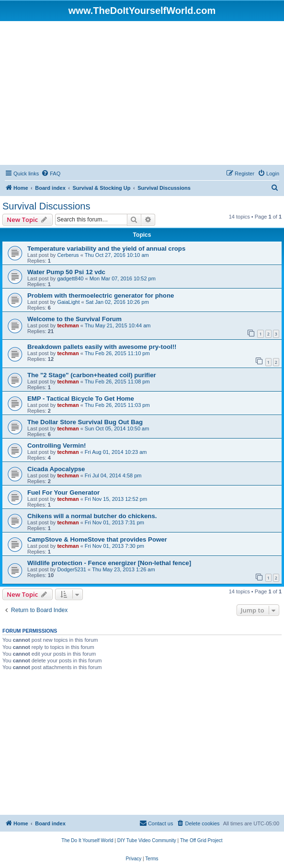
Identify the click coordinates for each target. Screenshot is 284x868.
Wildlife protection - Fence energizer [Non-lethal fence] (109, 563)
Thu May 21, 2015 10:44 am (118, 325)
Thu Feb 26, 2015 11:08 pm (117, 382)
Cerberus (68, 255)
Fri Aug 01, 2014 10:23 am (116, 452)
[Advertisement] (142, 93)
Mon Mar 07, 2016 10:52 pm (123, 278)
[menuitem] (51, 174)
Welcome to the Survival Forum (74, 319)
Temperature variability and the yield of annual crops (106, 249)
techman (68, 325)
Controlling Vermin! (57, 446)
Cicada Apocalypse (56, 469)
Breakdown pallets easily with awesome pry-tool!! (102, 347)
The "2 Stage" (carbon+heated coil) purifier (92, 375)
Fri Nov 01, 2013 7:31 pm (114, 522)
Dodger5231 (72, 569)
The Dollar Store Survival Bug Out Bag (85, 422)
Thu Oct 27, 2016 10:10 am (117, 255)
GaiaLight (68, 302)
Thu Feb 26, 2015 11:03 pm (117, 405)
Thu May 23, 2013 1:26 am (123, 569)
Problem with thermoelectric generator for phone (101, 295)
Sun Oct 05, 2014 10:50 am (117, 428)
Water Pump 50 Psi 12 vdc (66, 272)
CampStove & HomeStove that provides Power (97, 539)
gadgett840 (70, 278)
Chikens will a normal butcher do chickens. (92, 516)
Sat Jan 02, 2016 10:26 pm (117, 302)
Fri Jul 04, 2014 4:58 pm (113, 475)
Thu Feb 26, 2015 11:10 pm (117, 353)
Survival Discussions (46, 206)
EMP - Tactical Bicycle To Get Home (81, 399)
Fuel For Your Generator (63, 492)
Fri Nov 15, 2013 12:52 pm (116, 499)
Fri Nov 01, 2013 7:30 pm (114, 546)
